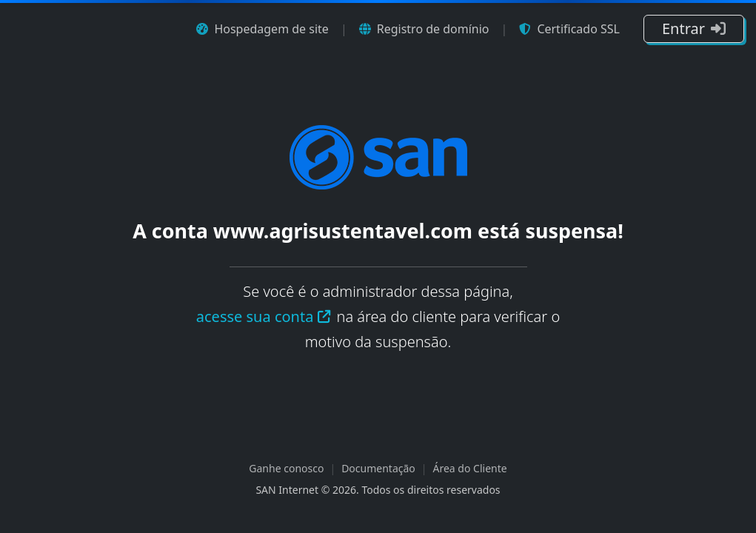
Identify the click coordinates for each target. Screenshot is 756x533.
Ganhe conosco (286, 468)
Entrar (694, 29)
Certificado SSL (569, 29)
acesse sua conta (264, 316)
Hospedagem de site (262, 29)
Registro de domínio (424, 29)
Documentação (378, 468)
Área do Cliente (470, 468)
